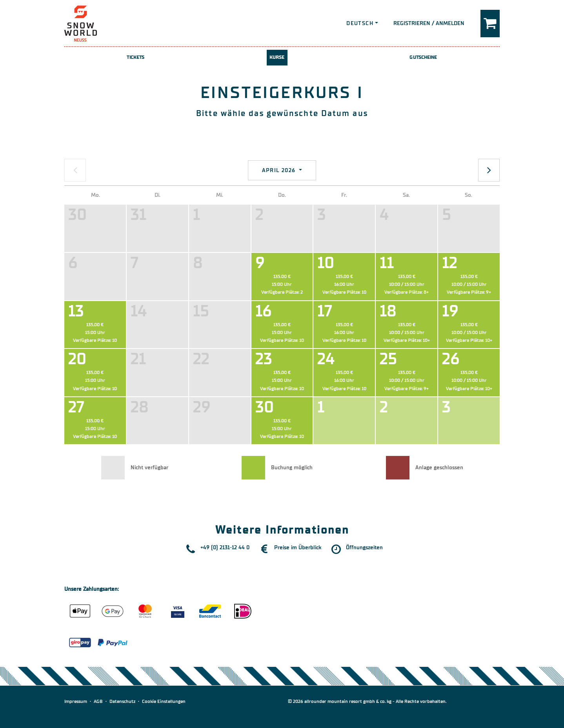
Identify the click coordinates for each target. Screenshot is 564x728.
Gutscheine (423, 57)
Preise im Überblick (298, 547)
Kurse (277, 57)
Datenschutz (122, 701)
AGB (98, 701)
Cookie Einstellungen (164, 701)
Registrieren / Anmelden (429, 23)
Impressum (76, 701)
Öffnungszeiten (364, 547)
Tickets (136, 57)
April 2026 (280, 170)
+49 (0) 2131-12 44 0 (225, 547)
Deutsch (360, 23)
